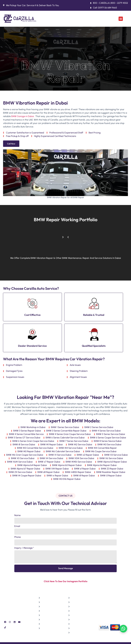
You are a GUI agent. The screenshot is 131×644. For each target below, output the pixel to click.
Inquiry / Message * (24, 548)
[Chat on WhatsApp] (123, 629)
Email (17, 526)
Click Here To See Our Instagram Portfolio (66, 581)
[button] (121, 19)
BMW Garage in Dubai (23, 116)
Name (17, 515)
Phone (18, 537)
